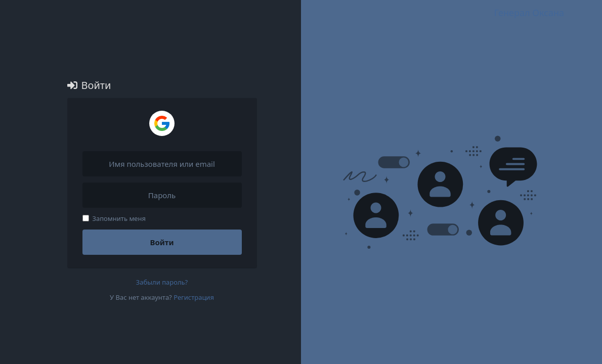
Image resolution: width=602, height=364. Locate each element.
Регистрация (194, 297)
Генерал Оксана (529, 13)
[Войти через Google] (162, 123)
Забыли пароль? (162, 282)
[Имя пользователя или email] (162, 164)
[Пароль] (162, 195)
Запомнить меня (114, 218)
